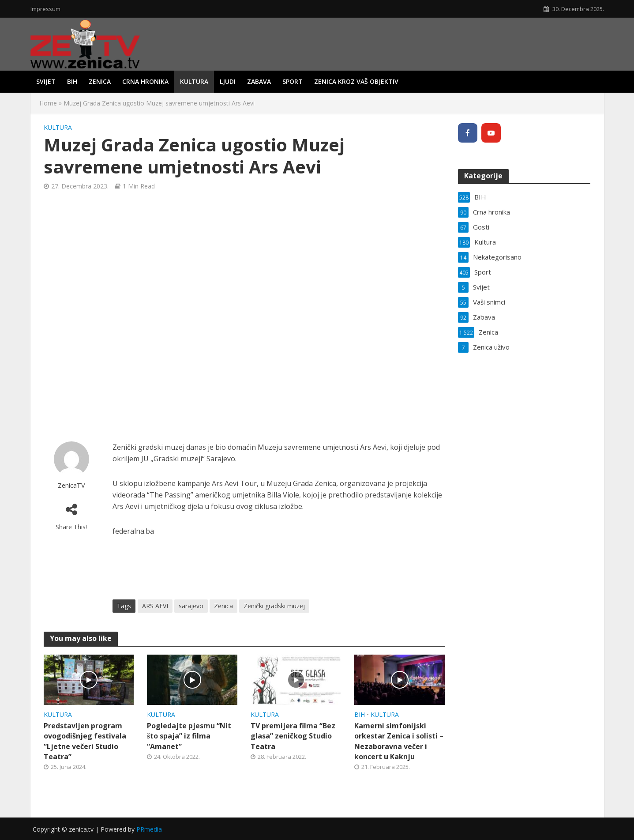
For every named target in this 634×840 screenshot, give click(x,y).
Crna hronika (145, 81)
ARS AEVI (155, 606)
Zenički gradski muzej (274, 606)
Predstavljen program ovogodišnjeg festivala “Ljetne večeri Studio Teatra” (85, 741)
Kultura (194, 81)
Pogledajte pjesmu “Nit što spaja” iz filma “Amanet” (189, 736)
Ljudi (228, 81)
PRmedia (149, 829)
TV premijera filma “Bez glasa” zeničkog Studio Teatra (293, 736)
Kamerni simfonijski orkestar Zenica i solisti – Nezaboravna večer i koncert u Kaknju (399, 741)
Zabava (259, 81)
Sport (293, 81)
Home (48, 103)
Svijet (46, 81)
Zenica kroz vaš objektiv (356, 81)
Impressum (45, 9)
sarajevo (191, 606)
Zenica (100, 81)
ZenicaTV (71, 485)
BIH (72, 81)
